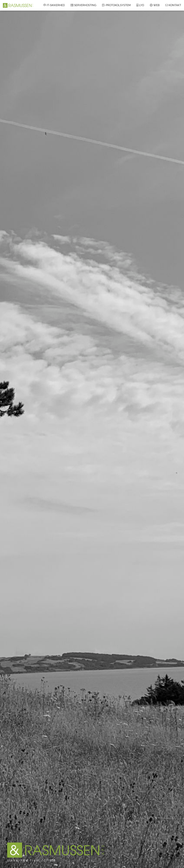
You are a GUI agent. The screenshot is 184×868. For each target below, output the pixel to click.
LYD (140, 5)
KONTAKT (173, 5)
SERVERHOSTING (83, 5)
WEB (155, 5)
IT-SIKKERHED (54, 5)
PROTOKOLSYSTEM (116, 5)
